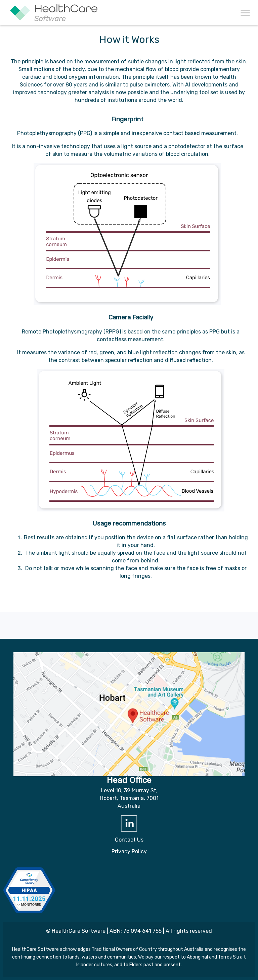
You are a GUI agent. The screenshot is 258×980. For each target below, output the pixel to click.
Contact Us (129, 840)
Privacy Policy (129, 851)
